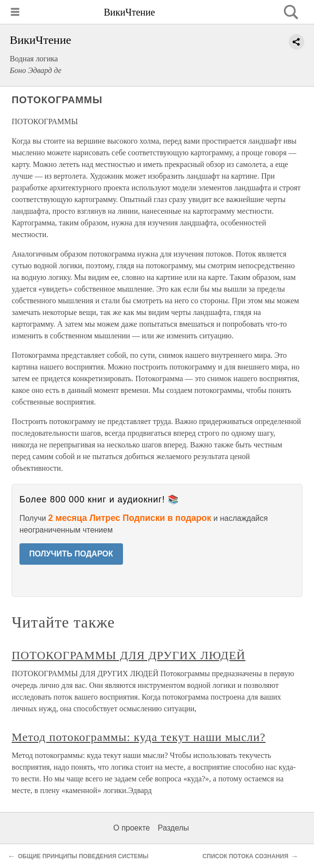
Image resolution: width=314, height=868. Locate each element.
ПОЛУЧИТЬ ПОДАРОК (71, 554)
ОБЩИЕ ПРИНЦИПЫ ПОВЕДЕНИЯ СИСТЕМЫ (83, 856)
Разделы (173, 828)
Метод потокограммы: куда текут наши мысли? (139, 737)
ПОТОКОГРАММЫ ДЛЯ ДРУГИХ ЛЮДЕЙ (129, 655)
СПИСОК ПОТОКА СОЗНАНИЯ (245, 856)
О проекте (131, 828)
